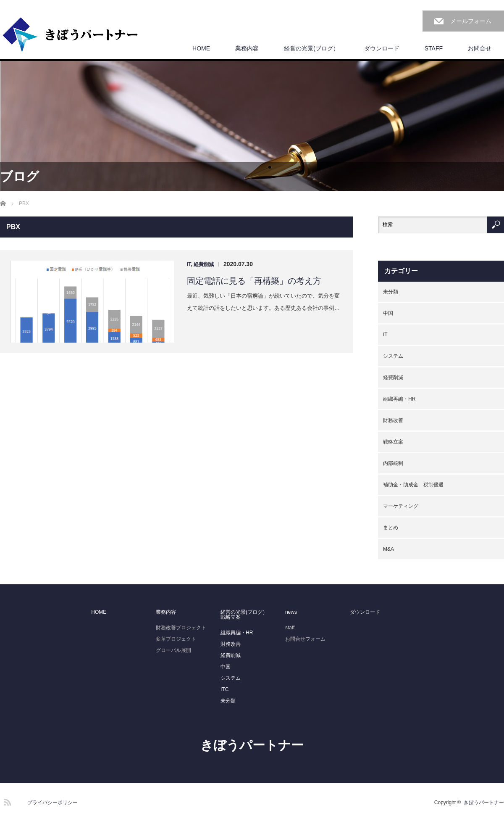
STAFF (434, 48)
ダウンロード (382, 48)
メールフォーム (471, 21)
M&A (388, 549)
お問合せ (480, 48)
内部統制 (393, 463)
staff (290, 628)
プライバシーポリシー (52, 803)
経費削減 (204, 264)
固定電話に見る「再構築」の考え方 (254, 281)
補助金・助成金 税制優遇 (413, 485)
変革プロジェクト (176, 639)
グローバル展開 (173, 650)
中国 (388, 313)
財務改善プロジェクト (181, 628)
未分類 (391, 292)
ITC (224, 689)
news (291, 612)
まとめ (391, 528)
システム (393, 356)
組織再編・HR (399, 399)
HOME (201, 48)
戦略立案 (393, 442)
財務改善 (393, 420)
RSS (6, 801)
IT (189, 264)
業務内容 (247, 48)
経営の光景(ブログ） (311, 48)
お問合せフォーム (305, 639)
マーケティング (401, 506)
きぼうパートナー (252, 745)
